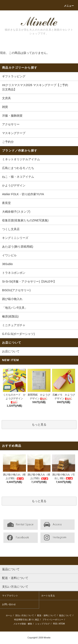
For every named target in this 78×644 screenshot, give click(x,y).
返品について (65, 615)
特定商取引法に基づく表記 (27, 620)
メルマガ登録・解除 (23, 624)
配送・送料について (47, 615)
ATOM (62, 624)
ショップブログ (42, 624)
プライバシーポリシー (53, 620)
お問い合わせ (9, 604)
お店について (11, 351)
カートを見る (48, 596)
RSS (55, 624)
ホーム (9, 615)
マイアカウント (10, 596)
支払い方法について (25, 615)
